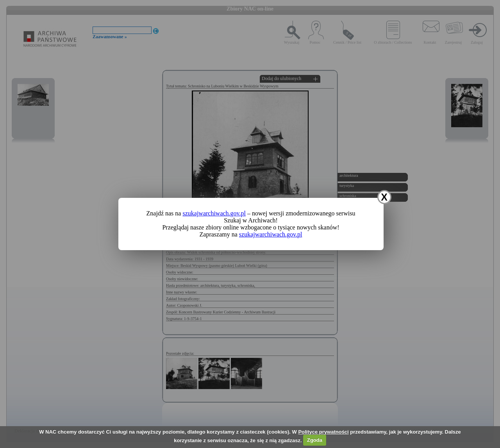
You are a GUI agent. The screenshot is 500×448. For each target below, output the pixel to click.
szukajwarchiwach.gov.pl (214, 213)
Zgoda (315, 440)
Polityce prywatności (323, 432)
